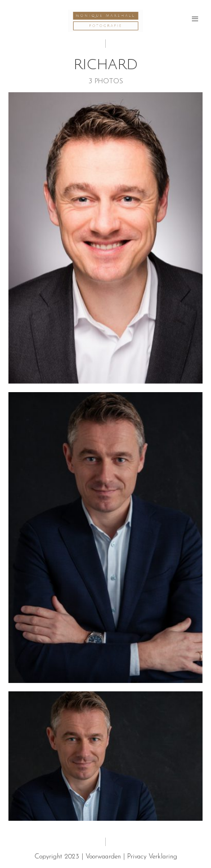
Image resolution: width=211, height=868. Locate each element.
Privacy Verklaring (152, 857)
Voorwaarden (103, 857)
